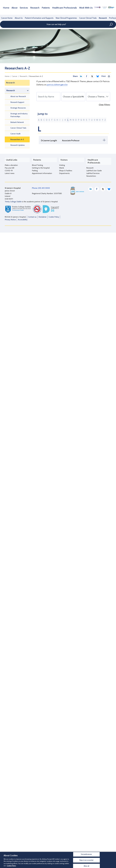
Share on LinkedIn (81, 76)
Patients (39, 7)
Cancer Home (6, 18)
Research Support (17, 102)
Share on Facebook (87, 76)
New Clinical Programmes (62, 18)
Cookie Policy (54, 849)
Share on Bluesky (98, 76)
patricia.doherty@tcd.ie (57, 85)
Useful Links (10, 796)
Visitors (63, 796)
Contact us (32, 849)
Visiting (62, 800)
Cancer (15, 76)
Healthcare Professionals (54, 7)
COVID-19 (9, 806)
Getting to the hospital (41, 803)
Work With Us (72, 7)
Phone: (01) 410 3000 (41, 821)
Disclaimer (43, 849)
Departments (64, 809)
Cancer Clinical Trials (82, 18)
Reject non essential (86, 860)
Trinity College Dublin (13, 834)
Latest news (10, 809)
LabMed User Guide (94, 803)
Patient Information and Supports (37, 18)
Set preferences (86, 854)
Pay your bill (10, 803)
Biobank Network (17, 122)
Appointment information (42, 809)
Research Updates (18, 145)
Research (30, 7)
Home (6, 7)
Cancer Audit (15, 134)
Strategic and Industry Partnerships (19, 115)
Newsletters (91, 809)
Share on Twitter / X (92, 76)
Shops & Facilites (66, 806)
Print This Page (109, 76)
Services (21, 7)
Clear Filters (105, 105)
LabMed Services (93, 806)
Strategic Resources (18, 108)
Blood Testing (37, 800)
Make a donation (11, 800)
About (13, 7)
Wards (62, 803)
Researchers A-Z (36, 76)
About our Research (18, 96)
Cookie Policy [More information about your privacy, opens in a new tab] (11, 866)
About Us (18, 18)
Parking (35, 806)
